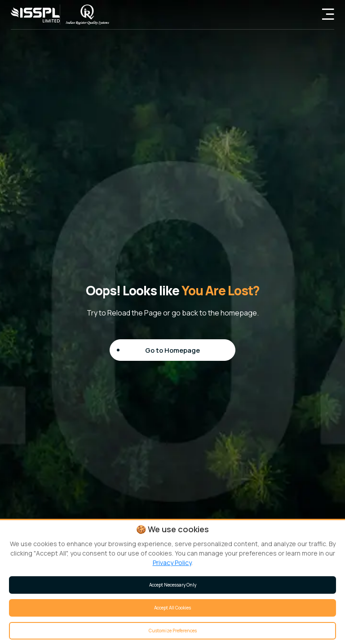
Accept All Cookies (172, 608)
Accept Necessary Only (173, 585)
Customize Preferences (173, 631)
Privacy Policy (172, 563)
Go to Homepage (173, 349)
